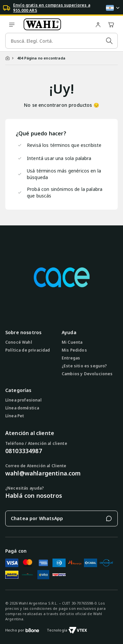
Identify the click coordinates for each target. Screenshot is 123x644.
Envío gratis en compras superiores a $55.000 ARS (52, 8)
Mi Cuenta (72, 342)
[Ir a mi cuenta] (98, 24)
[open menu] (12, 24)
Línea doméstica (22, 408)
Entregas (71, 358)
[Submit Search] (109, 41)
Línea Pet (15, 416)
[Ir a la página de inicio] (55, 24)
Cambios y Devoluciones (87, 374)
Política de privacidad (28, 350)
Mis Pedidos (74, 350)
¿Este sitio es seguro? (84, 366)
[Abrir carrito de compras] (111, 24)
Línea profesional (23, 400)
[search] (61, 41)
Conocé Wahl (19, 342)
